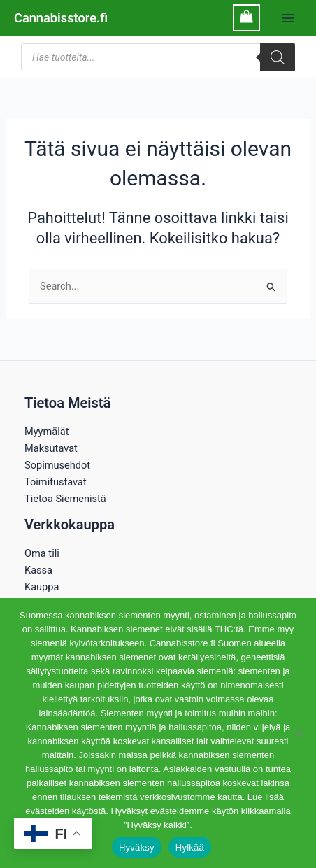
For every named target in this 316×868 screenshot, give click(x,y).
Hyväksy (137, 847)
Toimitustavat (56, 482)
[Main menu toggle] (288, 17)
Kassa (38, 570)
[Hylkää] (299, 733)
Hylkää (190, 847)
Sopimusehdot (57, 465)
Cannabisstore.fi (61, 18)
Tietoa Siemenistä (65, 499)
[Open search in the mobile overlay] (158, 57)
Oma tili (42, 553)
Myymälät (46, 432)
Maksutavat (51, 448)
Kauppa (42, 587)
